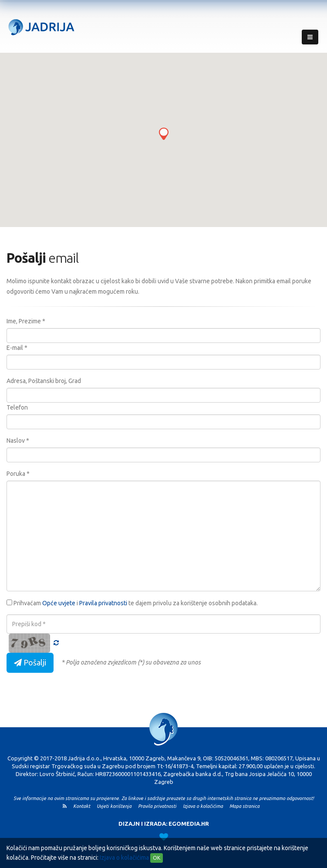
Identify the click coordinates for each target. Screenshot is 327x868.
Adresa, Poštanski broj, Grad (44, 381)
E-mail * (17, 348)
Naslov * (18, 441)
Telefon (17, 407)
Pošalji (30, 662)
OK (157, 858)
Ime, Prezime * (26, 321)
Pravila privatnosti (103, 603)
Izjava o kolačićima (124, 858)
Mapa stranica (247, 806)
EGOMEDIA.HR (189, 824)
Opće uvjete (59, 603)
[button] (164, 134)
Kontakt (84, 806)
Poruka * (18, 474)
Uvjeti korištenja (117, 806)
